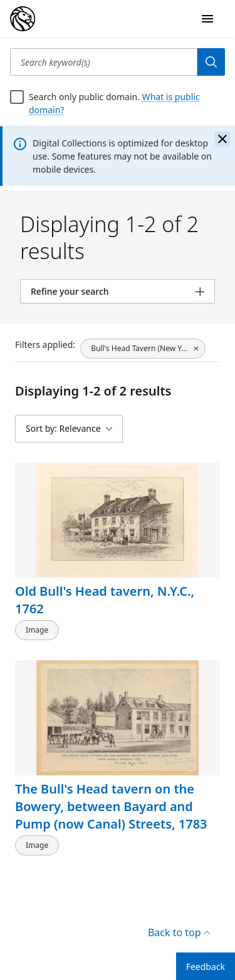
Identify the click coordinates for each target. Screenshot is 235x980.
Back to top (179, 932)
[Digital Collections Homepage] (23, 19)
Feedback (206, 967)
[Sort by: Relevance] (69, 429)
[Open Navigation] (207, 19)
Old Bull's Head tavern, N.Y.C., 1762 (105, 600)
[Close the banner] (222, 139)
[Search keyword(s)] (104, 62)
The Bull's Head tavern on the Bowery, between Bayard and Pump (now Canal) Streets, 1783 (111, 806)
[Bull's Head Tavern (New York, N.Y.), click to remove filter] (143, 349)
